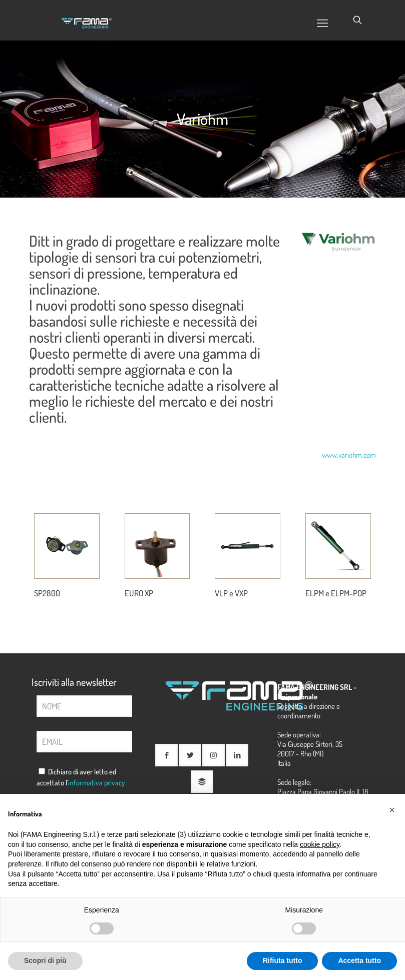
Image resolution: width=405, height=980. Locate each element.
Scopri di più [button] (45, 960)
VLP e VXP (235, 592)
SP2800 (50, 592)
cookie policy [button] (320, 844)
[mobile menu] (322, 23)
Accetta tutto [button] (359, 960)
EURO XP (142, 592)
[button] (392, 810)
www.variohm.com (349, 455)
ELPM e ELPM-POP (334, 598)
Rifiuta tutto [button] (283, 960)
